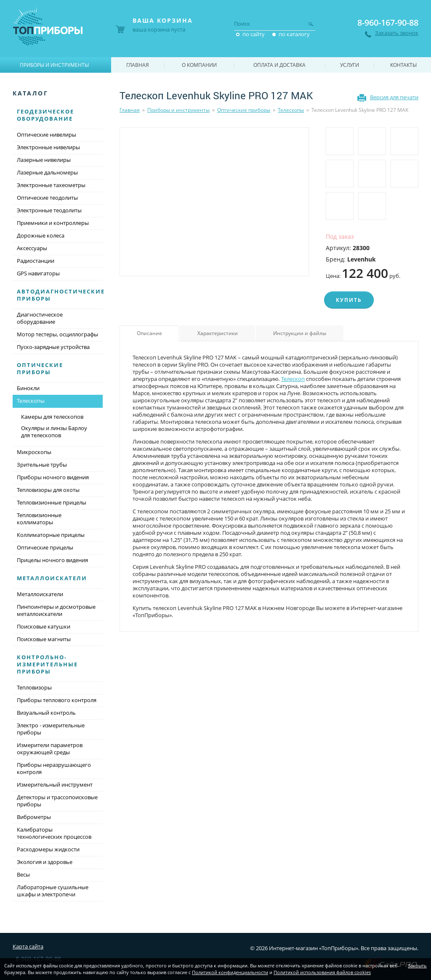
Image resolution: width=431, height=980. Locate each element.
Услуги (350, 65)
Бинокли (28, 388)
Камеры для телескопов (52, 417)
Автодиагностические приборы (61, 295)
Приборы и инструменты (178, 110)
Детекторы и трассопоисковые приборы (57, 801)
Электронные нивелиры (48, 147)
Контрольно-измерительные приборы (47, 664)
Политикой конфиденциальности (230, 972)
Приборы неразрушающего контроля (54, 768)
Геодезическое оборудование (45, 115)
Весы (23, 874)
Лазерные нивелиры (44, 160)
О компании (199, 65)
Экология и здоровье (45, 862)
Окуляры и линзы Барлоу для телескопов (54, 432)
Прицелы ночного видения (52, 560)
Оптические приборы (244, 110)
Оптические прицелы (45, 547)
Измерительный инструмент (55, 785)
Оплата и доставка (279, 65)
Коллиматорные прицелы (51, 535)
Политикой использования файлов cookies (322, 972)
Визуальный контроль (46, 713)
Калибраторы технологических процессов (54, 833)
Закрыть (417, 965)
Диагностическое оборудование (40, 318)
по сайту (254, 34)
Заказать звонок (397, 33)
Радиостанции (36, 261)
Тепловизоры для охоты (48, 490)
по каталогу (294, 34)
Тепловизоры (34, 687)
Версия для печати (394, 97)
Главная (130, 110)
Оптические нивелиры (47, 135)
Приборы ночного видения (53, 477)
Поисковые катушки (44, 626)
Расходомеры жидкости (48, 849)
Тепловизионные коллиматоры (39, 519)
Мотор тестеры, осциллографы (57, 334)
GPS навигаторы (38, 273)
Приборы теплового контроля (57, 700)
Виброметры (34, 817)
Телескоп (293, 379)
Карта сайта (28, 946)
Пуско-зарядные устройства (53, 347)
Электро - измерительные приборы (51, 729)
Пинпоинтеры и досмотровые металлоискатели (56, 610)
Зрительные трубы (42, 465)
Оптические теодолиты (47, 198)
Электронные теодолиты (49, 210)
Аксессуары (32, 248)
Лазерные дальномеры (47, 172)
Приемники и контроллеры (53, 223)
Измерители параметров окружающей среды (50, 749)
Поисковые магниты (44, 639)
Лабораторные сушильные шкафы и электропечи (53, 891)
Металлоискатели (52, 578)
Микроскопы (34, 452)
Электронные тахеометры (51, 185)
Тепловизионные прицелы (52, 502)
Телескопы (291, 110)
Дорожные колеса (41, 235)
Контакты (403, 65)
